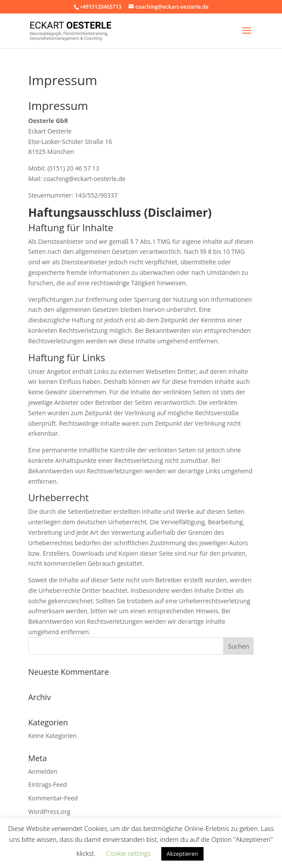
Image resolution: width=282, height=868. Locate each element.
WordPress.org (49, 812)
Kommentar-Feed (53, 798)
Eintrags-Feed (48, 784)
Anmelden (43, 771)
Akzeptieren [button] (182, 854)
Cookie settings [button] (128, 853)
